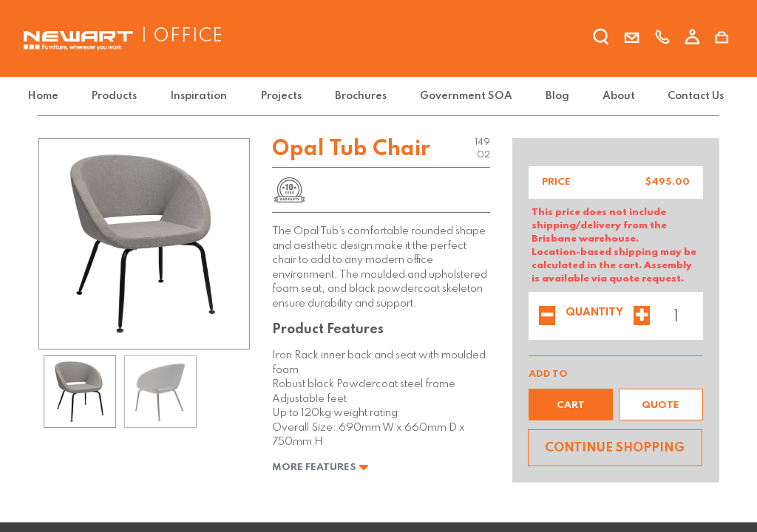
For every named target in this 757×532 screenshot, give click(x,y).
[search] (602, 39)
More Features (320, 467)
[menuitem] (56, 96)
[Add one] (642, 317)
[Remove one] (547, 317)
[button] (571, 405)
